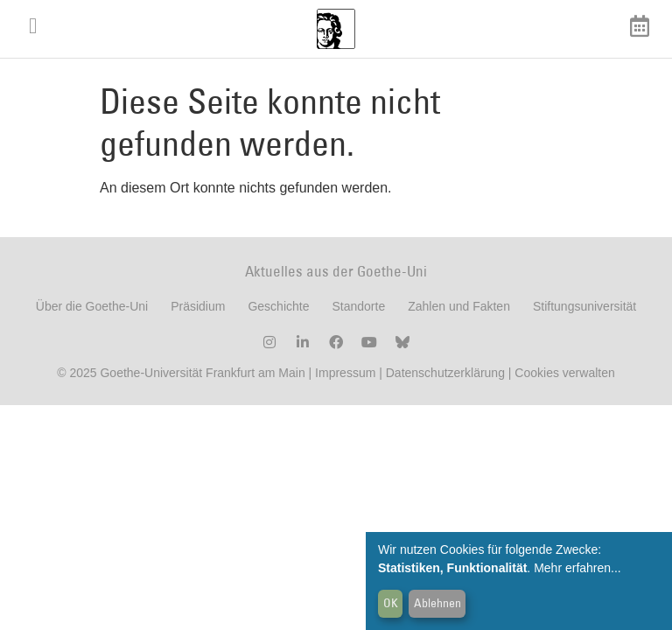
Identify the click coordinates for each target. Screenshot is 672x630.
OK (391, 603)
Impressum (343, 386)
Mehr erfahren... (577, 568)
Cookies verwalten (564, 386)
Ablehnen (437, 603)
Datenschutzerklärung (445, 386)
